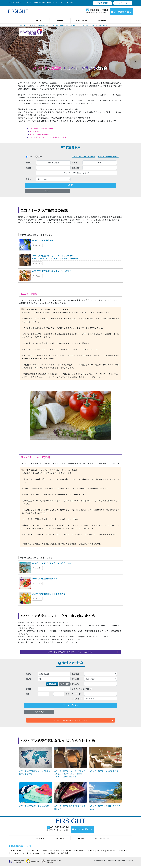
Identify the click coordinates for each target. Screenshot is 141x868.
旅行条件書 (40, 841)
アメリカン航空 (112, 853)
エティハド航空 (66, 853)
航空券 (60, 21)
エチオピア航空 (63, 855)
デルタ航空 (52, 855)
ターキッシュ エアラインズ (36, 855)
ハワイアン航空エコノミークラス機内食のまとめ (48, 137)
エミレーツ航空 (42, 853)
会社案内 (81, 841)
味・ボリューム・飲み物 (39, 134)
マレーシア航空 (29, 853)
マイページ (123, 3)
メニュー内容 (35, 131)
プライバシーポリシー (101, 841)
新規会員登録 (103, 3)
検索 (70, 185)
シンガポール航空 (16, 853)
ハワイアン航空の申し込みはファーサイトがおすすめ (70, 652)
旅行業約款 (60, 841)
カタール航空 (54, 853)
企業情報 (102, 21)
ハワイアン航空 (79, 853)
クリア (47, 191)
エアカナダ (123, 853)
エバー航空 (100, 853)
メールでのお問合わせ (123, 12)
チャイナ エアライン (18, 855)
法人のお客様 (81, 21)
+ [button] (52, 684)
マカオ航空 (90, 853)
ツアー (39, 21)
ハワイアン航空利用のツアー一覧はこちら (70, 720)
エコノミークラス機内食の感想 (41, 128)
